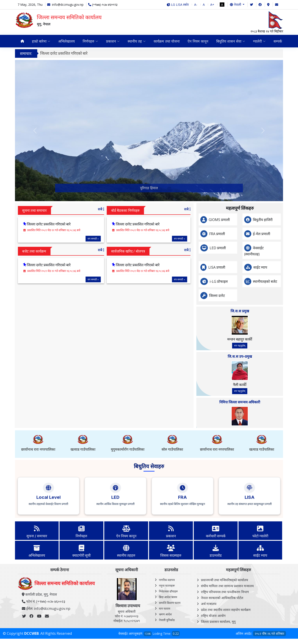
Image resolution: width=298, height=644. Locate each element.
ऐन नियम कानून (198, 41)
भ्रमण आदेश (165, 614)
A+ (212, 5)
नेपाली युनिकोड (167, 620)
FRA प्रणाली (238, 234)
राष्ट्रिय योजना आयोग (213, 616)
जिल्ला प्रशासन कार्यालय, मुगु (218, 622)
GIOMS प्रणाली (241, 220)
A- (196, 5)
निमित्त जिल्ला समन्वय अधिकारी (261, 402)
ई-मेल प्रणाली (283, 234)
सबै (80, 209)
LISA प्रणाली (238, 267)
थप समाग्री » (72, 238)
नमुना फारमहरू (167, 586)
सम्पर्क (278, 41)
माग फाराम (165, 608)
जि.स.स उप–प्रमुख (261, 356)
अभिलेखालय (66, 41)
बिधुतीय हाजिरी (284, 220)
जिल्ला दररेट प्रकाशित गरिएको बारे (68, 53)
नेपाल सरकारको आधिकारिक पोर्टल (222, 598)
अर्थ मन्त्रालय (209, 604)
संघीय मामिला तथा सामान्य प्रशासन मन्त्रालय (227, 586)
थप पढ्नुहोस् (261, 345)
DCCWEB (32, 633)
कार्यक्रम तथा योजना (167, 41)
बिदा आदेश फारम (168, 597)
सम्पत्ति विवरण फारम (170, 603)
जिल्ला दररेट (238, 296)
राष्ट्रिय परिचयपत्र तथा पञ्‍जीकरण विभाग (225, 592)
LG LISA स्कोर (178, 5)
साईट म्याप (282, 267)
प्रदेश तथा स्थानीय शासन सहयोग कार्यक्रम (226, 610)
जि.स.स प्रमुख (261, 311)
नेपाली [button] (236, 5)
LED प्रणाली (239, 248)
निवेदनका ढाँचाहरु (168, 591)
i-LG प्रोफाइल (240, 281)
